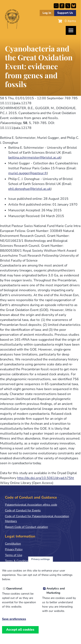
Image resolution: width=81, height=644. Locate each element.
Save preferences (14, 624)
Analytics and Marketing (56, 596)
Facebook (62, 6)
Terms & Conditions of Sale (23, 561)
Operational (14, 594)
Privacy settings (40, 564)
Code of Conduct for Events (23, 510)
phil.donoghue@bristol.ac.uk (29, 189)
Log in (47, 13)
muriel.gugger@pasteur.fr (28, 173)
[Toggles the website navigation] (71, 30)
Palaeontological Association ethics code (31, 505)
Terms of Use (14, 555)
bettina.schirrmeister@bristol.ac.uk (34, 158)
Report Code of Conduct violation (26, 527)
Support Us (65, 13)
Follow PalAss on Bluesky (74, 6)
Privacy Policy (14, 549)
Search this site (56, 6)
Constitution (13, 544)
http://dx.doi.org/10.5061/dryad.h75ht (46, 478)
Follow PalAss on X (68, 6)
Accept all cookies (20, 635)
